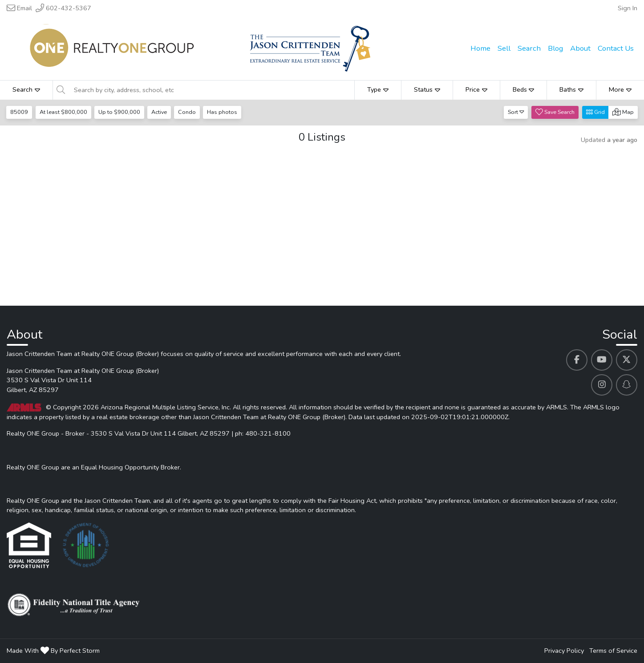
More (620, 89)
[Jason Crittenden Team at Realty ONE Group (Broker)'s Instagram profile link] (602, 385)
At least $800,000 (64, 112)
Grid (595, 112)
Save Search (555, 112)
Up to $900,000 (120, 112)
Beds (524, 89)
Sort (516, 112)
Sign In (628, 8)
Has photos (225, 112)
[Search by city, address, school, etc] (212, 90)
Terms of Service (613, 651)
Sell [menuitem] (504, 48)
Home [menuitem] (480, 48)
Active (160, 112)
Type (378, 89)
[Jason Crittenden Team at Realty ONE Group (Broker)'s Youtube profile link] (602, 360)
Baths (571, 89)
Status (427, 89)
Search (26, 89)
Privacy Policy (564, 651)
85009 (20, 112)
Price (476, 89)
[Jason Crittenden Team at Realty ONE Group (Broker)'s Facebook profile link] (577, 360)
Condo (189, 112)
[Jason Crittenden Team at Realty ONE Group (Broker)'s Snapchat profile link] (627, 385)
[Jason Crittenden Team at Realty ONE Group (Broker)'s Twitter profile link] (627, 360)
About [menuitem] (580, 48)
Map (623, 112)
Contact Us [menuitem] (616, 48)
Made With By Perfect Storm (53, 651)
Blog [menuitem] (555, 48)
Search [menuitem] (529, 48)
